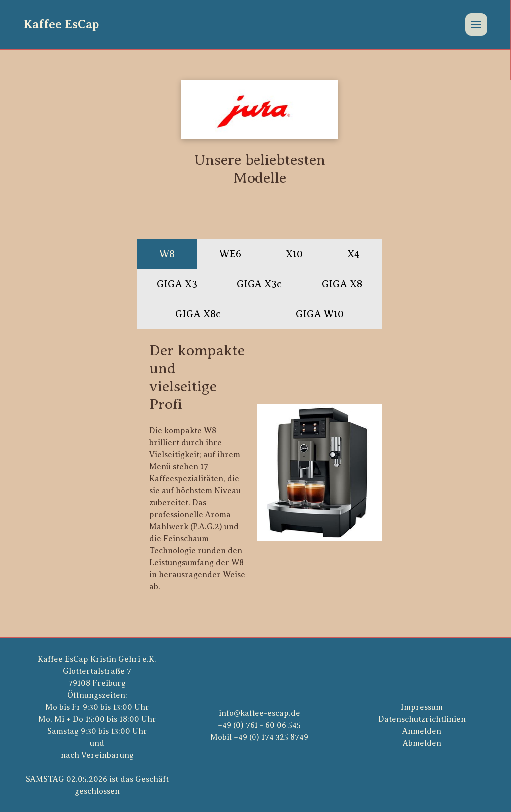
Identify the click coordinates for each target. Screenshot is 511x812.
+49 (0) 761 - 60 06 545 (259, 725)
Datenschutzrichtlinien (422, 719)
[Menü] (476, 25)
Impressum (422, 707)
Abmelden (422, 743)
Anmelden (422, 731)
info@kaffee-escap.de (259, 713)
